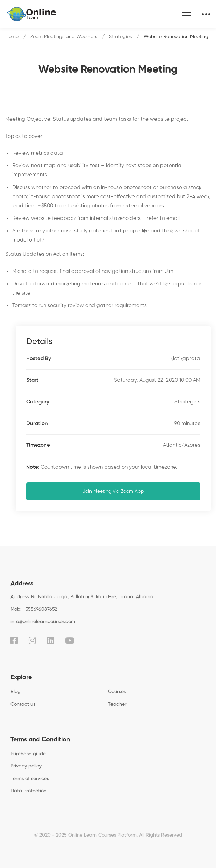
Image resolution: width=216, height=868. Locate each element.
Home (12, 37)
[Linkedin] (51, 640)
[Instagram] (32, 640)
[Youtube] (70, 640)
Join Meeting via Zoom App (113, 491)
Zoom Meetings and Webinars (64, 37)
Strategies (120, 37)
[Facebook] (14, 640)
